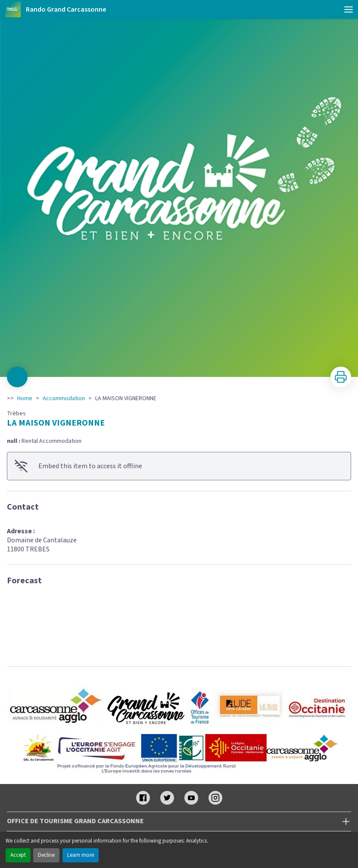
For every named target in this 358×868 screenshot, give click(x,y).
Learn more (81, 855)
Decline (46, 855)
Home (25, 398)
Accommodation (64, 398)
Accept (18, 855)
